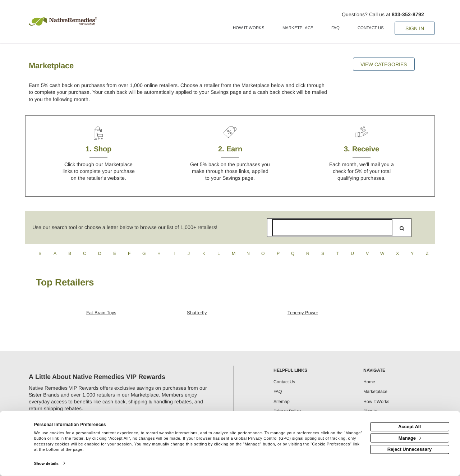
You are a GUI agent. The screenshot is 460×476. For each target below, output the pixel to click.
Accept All (410, 427)
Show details (46, 463)
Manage (410, 438)
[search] (402, 228)
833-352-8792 (408, 14)
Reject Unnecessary (410, 449)
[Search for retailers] (332, 228)
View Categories (384, 64)
